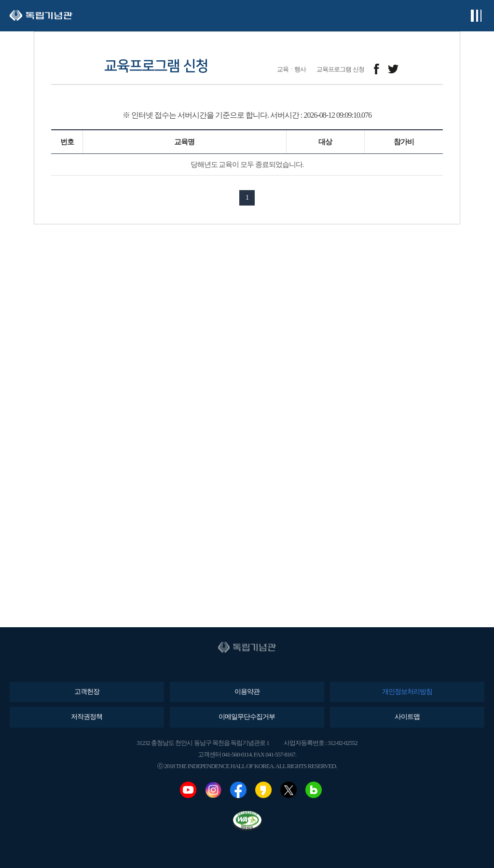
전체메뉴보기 (476, 16)
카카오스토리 (263, 790)
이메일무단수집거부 (247, 717)
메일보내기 (415, 69)
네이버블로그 (314, 790)
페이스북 (238, 790)
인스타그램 (213, 790)
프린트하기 (437, 69)
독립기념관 (41, 16)
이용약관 (247, 692)
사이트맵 (407, 717)
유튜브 (188, 790)
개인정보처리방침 (407, 692)
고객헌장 (87, 692)
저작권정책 (87, 717)
